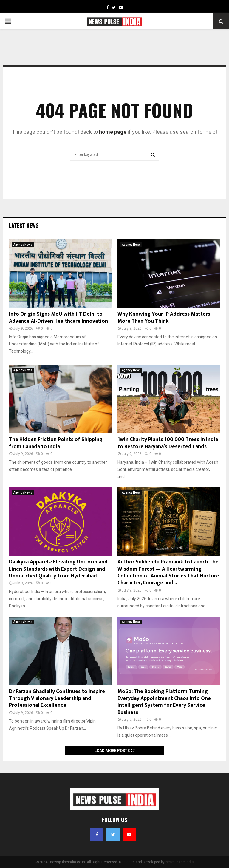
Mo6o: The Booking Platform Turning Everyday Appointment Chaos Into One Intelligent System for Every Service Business (164, 702)
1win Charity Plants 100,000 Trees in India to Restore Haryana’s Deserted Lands (168, 443)
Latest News (24, 225)
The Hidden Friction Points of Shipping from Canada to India (56, 443)
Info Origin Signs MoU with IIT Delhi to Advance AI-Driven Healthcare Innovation (58, 318)
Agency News (23, 245)
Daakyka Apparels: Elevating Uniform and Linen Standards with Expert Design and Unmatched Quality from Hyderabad (58, 569)
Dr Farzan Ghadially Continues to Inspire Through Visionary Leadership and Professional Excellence (57, 699)
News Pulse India (180, 862)
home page (113, 132)
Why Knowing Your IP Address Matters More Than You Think (164, 318)
